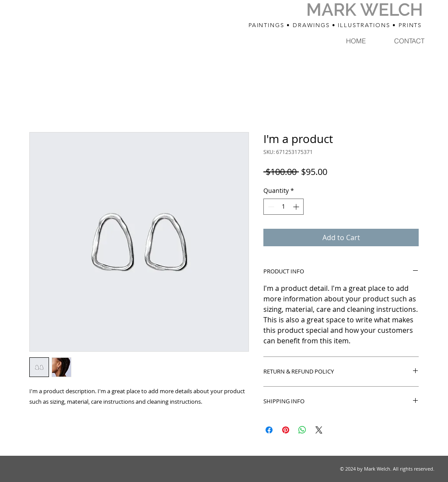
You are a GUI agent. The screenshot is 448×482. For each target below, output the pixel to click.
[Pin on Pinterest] (286, 430)
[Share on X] (319, 430)
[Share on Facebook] (269, 430)
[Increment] (297, 207)
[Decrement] (270, 207)
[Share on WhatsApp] (302, 430)
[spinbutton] (283, 207)
